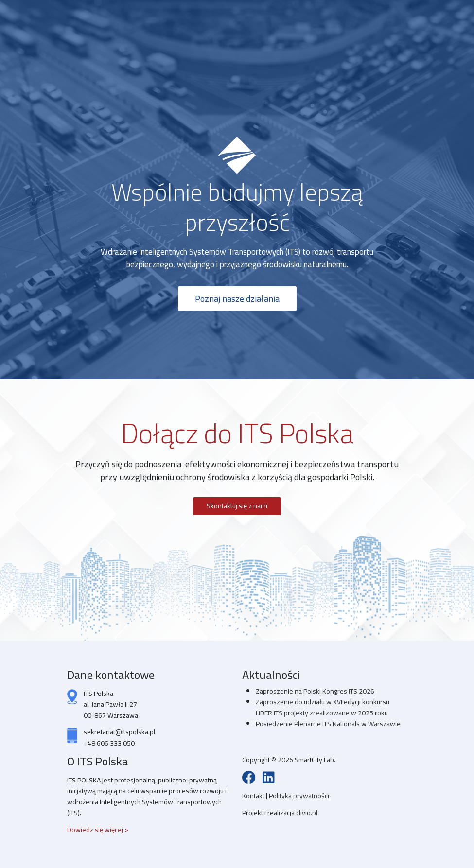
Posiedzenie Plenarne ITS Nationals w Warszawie (328, 724)
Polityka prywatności (299, 796)
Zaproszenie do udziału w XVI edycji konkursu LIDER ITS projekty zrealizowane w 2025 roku (323, 707)
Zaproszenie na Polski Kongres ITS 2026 (315, 691)
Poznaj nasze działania (237, 298)
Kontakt (254, 796)
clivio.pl (307, 813)
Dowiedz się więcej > (98, 830)
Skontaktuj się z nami (237, 506)
